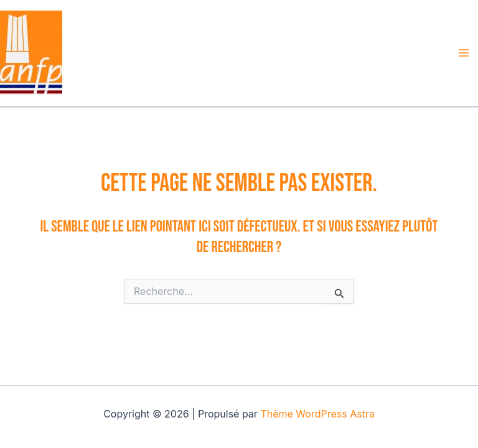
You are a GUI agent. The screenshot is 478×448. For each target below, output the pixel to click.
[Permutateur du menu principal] (464, 53)
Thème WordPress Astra (317, 414)
